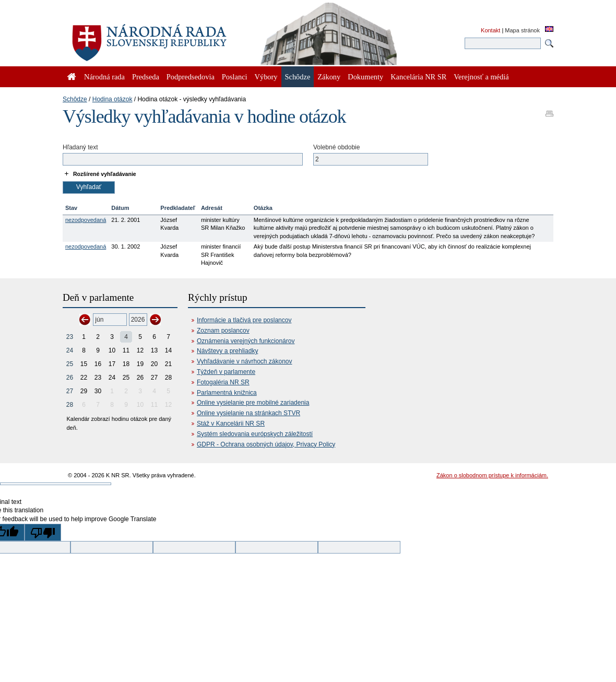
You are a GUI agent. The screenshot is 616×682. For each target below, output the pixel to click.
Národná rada (104, 77)
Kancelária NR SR (418, 77)
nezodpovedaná (86, 220)
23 (70, 337)
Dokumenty (365, 77)
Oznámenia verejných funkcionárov (246, 341)
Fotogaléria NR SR (223, 382)
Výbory (266, 77)
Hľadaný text (80, 147)
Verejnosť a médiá (481, 77)
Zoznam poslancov (223, 331)
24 (70, 350)
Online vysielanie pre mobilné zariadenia (253, 403)
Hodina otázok (112, 99)
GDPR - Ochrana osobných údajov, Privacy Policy (266, 444)
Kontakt (490, 30)
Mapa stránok (522, 30)
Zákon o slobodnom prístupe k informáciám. (492, 475)
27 (70, 391)
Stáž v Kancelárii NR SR (231, 424)
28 (70, 405)
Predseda (146, 77)
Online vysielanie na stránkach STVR (248, 413)
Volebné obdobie (336, 147)
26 (70, 378)
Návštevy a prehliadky (227, 351)
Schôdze (75, 99)
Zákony (329, 77)
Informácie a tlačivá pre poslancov (244, 320)
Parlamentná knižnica (227, 393)
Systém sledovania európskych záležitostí (255, 434)
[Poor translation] (43, 532)
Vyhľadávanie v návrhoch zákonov (245, 361)
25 (70, 364)
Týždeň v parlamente (226, 372)
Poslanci (235, 77)
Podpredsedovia (191, 77)
